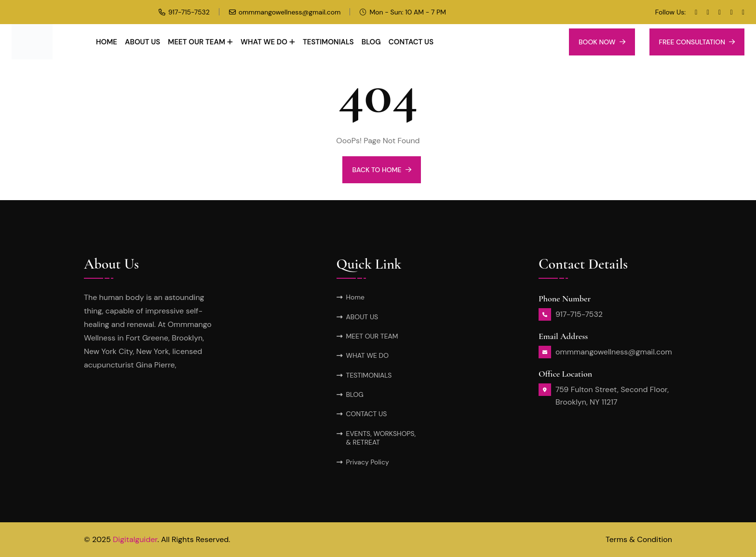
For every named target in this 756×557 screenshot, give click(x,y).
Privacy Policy (368, 462)
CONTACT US (411, 42)
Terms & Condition (639, 539)
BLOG (371, 42)
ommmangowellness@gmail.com (290, 12)
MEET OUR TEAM (196, 42)
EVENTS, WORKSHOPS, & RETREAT (381, 438)
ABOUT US (142, 42)
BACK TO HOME (381, 170)
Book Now (602, 42)
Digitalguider (135, 539)
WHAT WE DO (264, 42)
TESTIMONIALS (328, 42)
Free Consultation (697, 42)
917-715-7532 (189, 12)
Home (107, 42)
